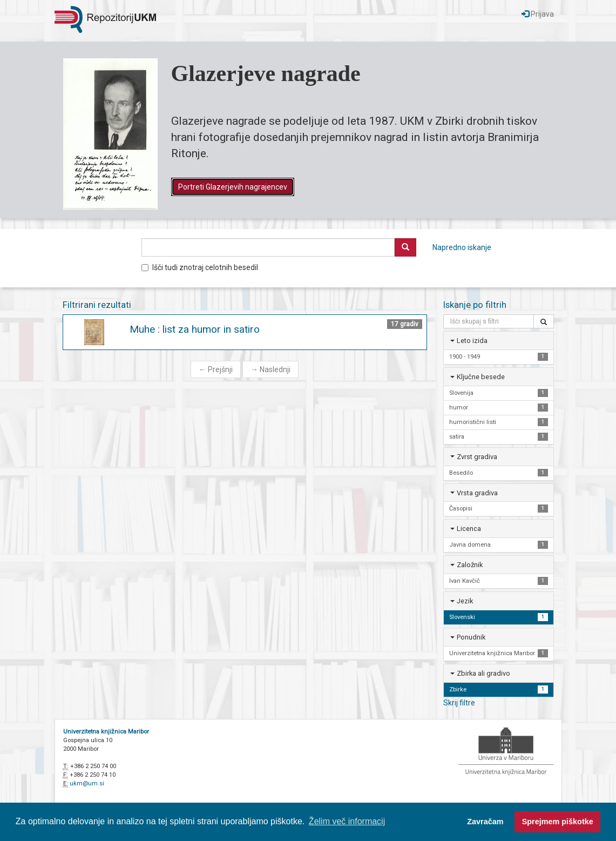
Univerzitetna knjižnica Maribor (106, 732)
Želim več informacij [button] (347, 821)
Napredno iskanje (462, 247)
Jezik (465, 601)
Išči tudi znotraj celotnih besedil (200, 267)
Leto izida (472, 341)
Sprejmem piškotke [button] (558, 822)
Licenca (469, 529)
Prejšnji (216, 369)
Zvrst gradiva (477, 457)
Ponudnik (471, 637)
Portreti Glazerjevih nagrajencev (233, 187)
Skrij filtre (459, 703)
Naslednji (270, 369)
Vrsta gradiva (477, 493)
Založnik (470, 565)
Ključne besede (481, 377)
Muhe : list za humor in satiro (195, 329)
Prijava (538, 14)
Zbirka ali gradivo (483, 673)
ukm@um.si (87, 783)
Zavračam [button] (485, 822)
